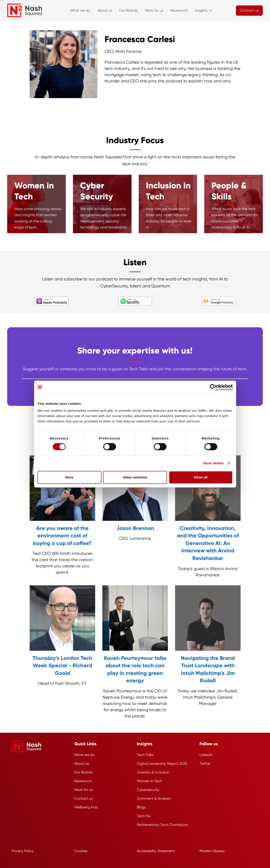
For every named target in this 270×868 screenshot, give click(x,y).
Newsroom (179, 10)
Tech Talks (145, 755)
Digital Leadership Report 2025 (162, 764)
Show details (213, 463)
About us (105, 10)
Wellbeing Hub (86, 807)
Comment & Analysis (154, 798)
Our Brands (128, 10)
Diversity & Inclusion (153, 772)
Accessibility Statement (156, 851)
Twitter (205, 764)
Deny (69, 477)
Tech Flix (144, 816)
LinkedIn (206, 755)
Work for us (154, 10)
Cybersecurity (148, 790)
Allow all (201, 477)
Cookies (81, 851)
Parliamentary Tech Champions (162, 825)
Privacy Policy (23, 851)
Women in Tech (149, 781)
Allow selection (135, 477)
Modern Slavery (212, 851)
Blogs (141, 807)
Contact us (83, 798)
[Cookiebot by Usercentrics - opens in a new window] (213, 387)
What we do (80, 10)
